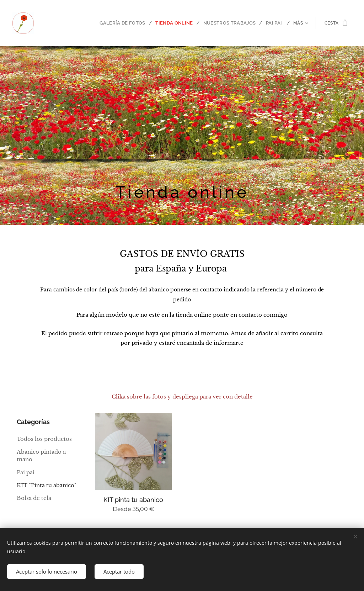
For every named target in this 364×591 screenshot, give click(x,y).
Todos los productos (44, 439)
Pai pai (26, 472)
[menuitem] (85, 23)
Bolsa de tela (34, 498)
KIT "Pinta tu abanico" (47, 485)
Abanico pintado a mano (41, 455)
